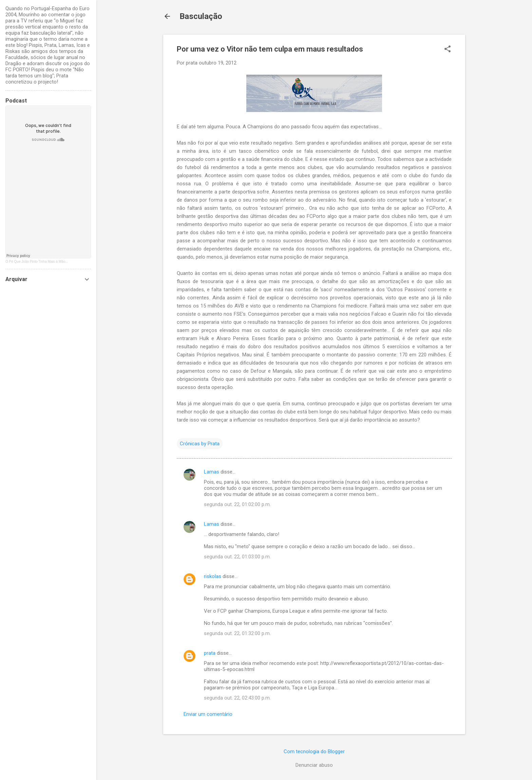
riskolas (213, 576)
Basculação (201, 16)
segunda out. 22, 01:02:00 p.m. (237, 504)
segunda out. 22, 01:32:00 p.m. (237, 633)
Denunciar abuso (314, 765)
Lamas (212, 472)
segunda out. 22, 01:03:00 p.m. (237, 557)
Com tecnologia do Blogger (314, 751)
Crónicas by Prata (200, 444)
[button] (448, 50)
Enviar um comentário (208, 714)
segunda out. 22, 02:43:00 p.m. (237, 698)
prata (210, 653)
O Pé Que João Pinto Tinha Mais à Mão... (37, 262)
